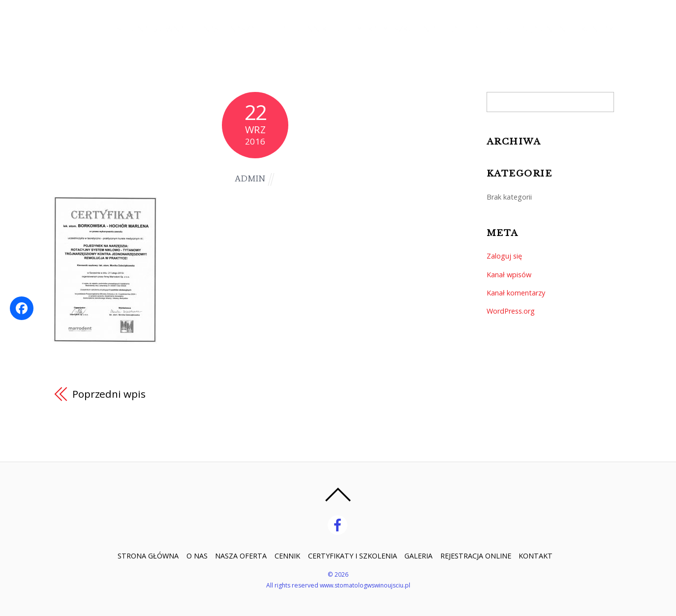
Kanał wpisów (509, 275)
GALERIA (462, 29)
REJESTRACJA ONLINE (529, 29)
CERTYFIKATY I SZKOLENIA (385, 29)
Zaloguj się (504, 256)
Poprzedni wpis (109, 394)
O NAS (203, 29)
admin (250, 179)
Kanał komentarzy (516, 293)
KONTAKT (599, 29)
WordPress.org (511, 311)
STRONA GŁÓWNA (146, 29)
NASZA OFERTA (254, 29)
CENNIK (309, 29)
